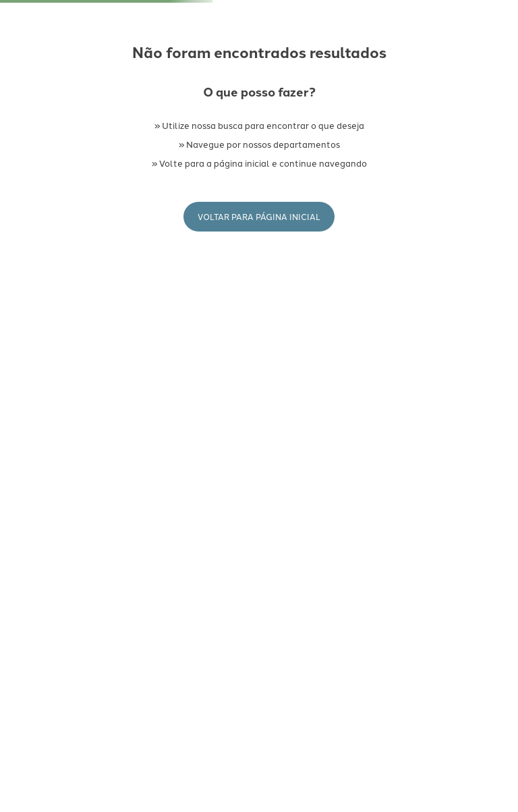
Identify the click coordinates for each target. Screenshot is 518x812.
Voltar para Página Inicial (259, 216)
